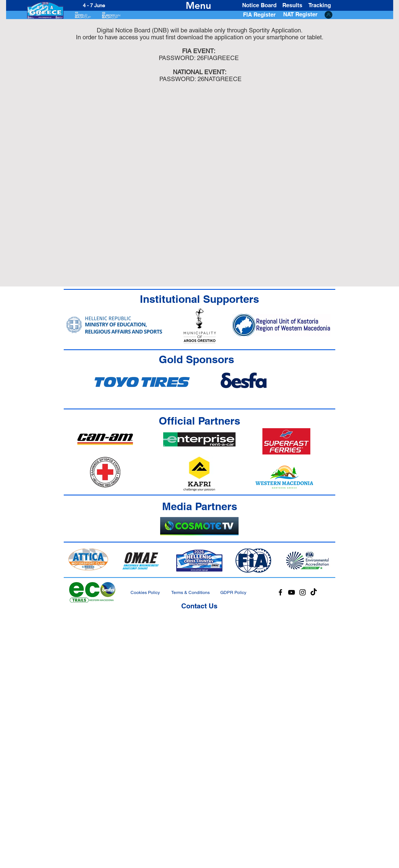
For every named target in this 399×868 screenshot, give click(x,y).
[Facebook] (280, 592)
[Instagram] (303, 592)
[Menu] (199, 5)
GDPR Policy (233, 592)
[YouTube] (291, 592)
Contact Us (199, 606)
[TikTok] (314, 592)
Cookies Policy (145, 592)
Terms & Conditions (190, 592)
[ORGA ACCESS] (328, 15)
